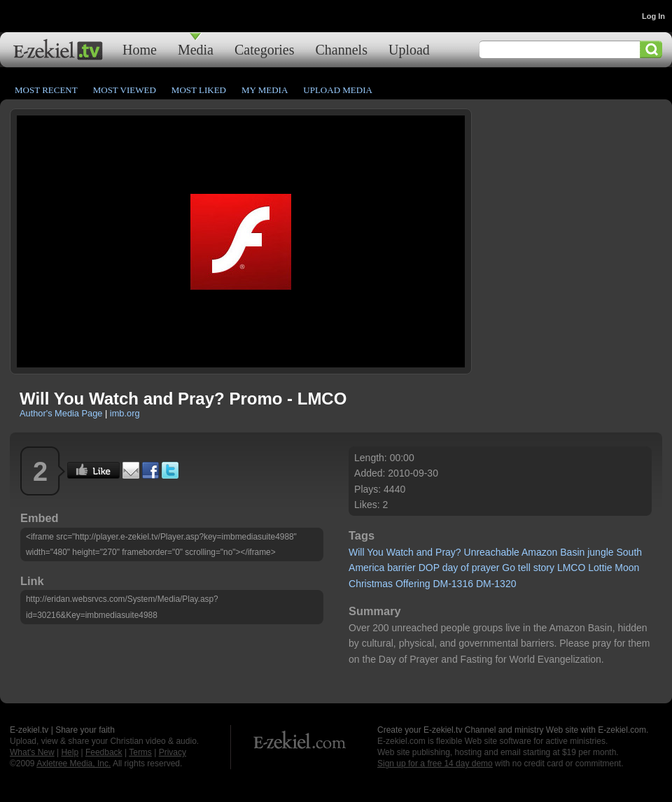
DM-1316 (453, 584)
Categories (265, 49)
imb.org (125, 413)
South (629, 552)
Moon (627, 568)
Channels (342, 49)
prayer (486, 568)
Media (196, 49)
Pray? (448, 552)
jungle (600, 552)
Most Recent (46, 90)
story (544, 568)
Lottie (600, 568)
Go (509, 568)
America (366, 568)
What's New (32, 752)
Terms (140, 752)
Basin (572, 552)
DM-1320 (496, 584)
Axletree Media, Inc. (73, 764)
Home (140, 49)
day (450, 568)
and (425, 552)
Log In (653, 16)
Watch (400, 552)
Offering (413, 584)
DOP (429, 568)
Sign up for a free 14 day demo (435, 764)
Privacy (173, 752)
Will (357, 552)
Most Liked (199, 90)
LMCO (571, 568)
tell (524, 568)
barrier (401, 568)
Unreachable (492, 552)
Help (70, 752)
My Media (265, 90)
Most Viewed (125, 90)
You (375, 552)
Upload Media (338, 90)
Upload (409, 49)
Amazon (539, 552)
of (465, 568)
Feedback (104, 752)
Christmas (371, 584)
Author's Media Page (61, 413)
